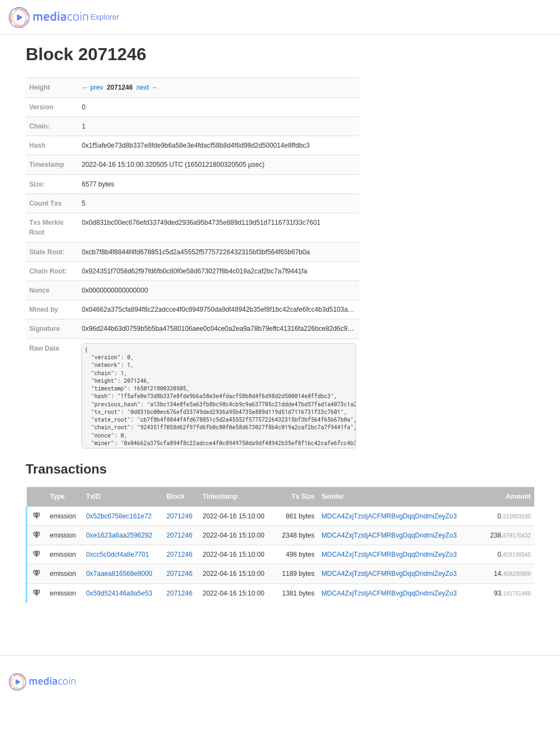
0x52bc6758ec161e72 (119, 516)
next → (147, 87)
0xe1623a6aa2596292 (119, 535)
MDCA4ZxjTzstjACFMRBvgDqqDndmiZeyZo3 (389, 516)
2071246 (180, 516)
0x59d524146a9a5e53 (119, 593)
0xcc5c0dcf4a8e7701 (118, 555)
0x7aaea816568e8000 (119, 574)
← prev (92, 87)
